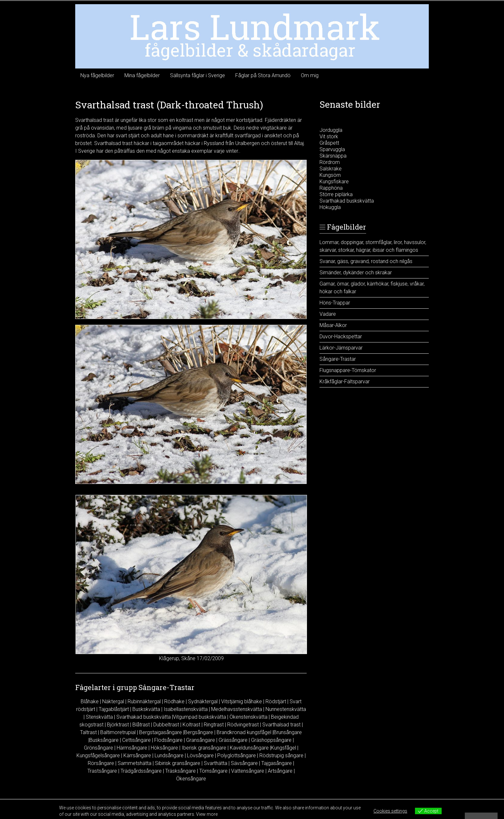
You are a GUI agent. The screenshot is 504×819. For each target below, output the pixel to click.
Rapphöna (331, 188)
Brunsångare (288, 732)
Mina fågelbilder (142, 75)
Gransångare (201, 740)
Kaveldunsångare (249, 748)
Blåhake (90, 701)
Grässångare (233, 740)
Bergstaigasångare (161, 732)
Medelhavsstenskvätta (237, 709)
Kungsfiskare (334, 182)
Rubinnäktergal (144, 701)
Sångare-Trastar (338, 359)
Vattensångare (248, 771)
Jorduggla (331, 130)
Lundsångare (169, 755)
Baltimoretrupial (118, 732)
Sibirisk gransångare (178, 763)
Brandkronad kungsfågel (244, 732)
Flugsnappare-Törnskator (348, 370)
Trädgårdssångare (141, 771)
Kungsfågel (283, 748)
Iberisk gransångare (204, 748)
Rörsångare (101, 763)
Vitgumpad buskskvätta (199, 717)
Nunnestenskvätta (286, 709)
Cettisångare (136, 740)
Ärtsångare (280, 771)
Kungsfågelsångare (98, 755)
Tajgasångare (277, 763)
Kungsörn (330, 175)
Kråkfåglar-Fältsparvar (345, 382)
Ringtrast (214, 725)
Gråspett (329, 143)
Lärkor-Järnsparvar (341, 348)
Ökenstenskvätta (248, 717)
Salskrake (331, 169)
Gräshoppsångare (271, 740)
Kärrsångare (137, 755)
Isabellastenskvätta (186, 709)
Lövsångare (200, 755)
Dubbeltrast (166, 725)
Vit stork (329, 136)
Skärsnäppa (333, 156)
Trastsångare (102, 771)
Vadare (328, 314)
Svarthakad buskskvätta (144, 717)
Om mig (310, 75)
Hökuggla (330, 207)
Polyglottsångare (237, 755)
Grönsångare (99, 748)
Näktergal (113, 701)
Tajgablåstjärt (114, 709)
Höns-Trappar (335, 303)
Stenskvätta (99, 717)
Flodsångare (168, 740)
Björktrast (118, 725)
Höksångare (164, 748)
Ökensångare (191, 779)
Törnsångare (213, 771)
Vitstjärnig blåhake (242, 701)
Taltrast (88, 732)
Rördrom (330, 162)
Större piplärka (336, 194)
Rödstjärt (276, 701)
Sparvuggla (332, 149)
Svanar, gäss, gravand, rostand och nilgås (366, 261)
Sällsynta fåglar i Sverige (198, 75)
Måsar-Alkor (333, 325)
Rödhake (174, 701)
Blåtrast (141, 725)
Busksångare (104, 740)
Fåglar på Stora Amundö (263, 75)
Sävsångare (244, 763)
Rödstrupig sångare (281, 755)
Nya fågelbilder (97, 75)
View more (207, 814)
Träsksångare (180, 771)
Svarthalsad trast (281, 725)
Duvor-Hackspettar (341, 337)
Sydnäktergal (203, 701)
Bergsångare (199, 732)
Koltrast (191, 725)
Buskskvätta (146, 709)
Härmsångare (132, 748)
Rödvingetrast (243, 725)
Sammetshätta (135, 763)
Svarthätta (216, 763)
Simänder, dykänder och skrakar (356, 273)
